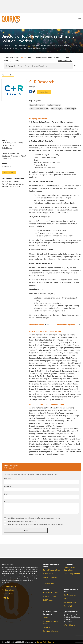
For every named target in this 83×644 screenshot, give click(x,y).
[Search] (45, 66)
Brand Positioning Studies (63, 340)
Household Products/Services (40, 439)
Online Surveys (66, 381)
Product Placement (70, 389)
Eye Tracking (51, 363)
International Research (71, 371)
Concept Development (47, 348)
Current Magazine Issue (52, 570)
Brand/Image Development (40, 342)
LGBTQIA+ (65, 439)
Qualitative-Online (44, 394)
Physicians (66, 447)
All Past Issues (48, 574)
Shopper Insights (42, 397)
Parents (32, 447)
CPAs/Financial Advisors (64, 413)
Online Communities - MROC (49, 381)
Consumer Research (45, 353)
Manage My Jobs (70, 602)
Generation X (42, 431)
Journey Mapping (36, 374)
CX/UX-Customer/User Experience (50, 345)
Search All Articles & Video (50, 579)
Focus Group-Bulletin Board (40, 366)
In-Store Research (54, 371)
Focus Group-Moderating (60, 366)
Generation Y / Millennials (57, 431)
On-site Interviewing (55, 379)
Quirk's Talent (69, 606)
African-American (66, 408)
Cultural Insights (71, 353)
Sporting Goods (64, 449)
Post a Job (68, 599)
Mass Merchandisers (62, 441)
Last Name (8, 486)
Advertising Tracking (54, 335)
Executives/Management (39, 426)
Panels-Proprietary (42, 386)
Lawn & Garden (75, 439)
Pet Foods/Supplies (43, 447)
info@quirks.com (69, 625)
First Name (8, 478)
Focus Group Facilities (72, 574)
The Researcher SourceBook (70, 569)
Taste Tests (54, 397)
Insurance (56, 439)
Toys (44, 454)
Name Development (66, 376)
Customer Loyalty (36, 355)
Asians (54, 410)
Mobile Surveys (52, 376)
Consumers (41, 421)
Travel (49, 454)
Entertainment (35, 423)
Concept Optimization (65, 348)
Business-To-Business (45, 413)
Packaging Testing (55, 384)
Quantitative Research (61, 394)
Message (7, 502)
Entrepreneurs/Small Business (53, 423)
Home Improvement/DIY (57, 436)
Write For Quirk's (49, 583)
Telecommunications (38, 452)
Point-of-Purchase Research (61, 386)
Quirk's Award (48, 600)
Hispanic (43, 436)
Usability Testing (57, 399)
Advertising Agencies (37, 408)
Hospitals (70, 436)
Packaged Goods (74, 444)
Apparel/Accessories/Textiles (40, 410)
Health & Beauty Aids (55, 434)
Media (32, 444)
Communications (44, 418)
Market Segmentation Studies (55, 374)
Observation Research (38, 379)
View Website (44, 92)
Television (51, 452)
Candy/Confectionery (37, 416)
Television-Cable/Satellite (65, 452)
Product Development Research (49, 389)
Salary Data (47, 627)
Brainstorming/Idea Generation (60, 337)
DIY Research (73, 355)
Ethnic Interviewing (57, 358)
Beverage (33, 413)
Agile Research (68, 335)
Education (59, 421)
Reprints (51, 642)
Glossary (46, 617)
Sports (73, 449)
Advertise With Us (8, 594)
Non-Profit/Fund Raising (45, 444)
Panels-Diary (67, 384)
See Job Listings (70, 595)
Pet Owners (56, 447)
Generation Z (73, 431)
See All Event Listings (51, 592)
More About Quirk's (9, 586)
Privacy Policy (42, 642)
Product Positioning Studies (40, 392)
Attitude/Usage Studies (38, 337)
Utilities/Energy (58, 454)
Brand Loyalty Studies (43, 340)
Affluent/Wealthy (52, 408)
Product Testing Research (61, 392)
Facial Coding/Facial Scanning (69, 363)
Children (69, 416)
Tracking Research (43, 399)
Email (6, 494)
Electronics (68, 421)
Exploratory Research (37, 363)
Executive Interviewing (67, 361)
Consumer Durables (59, 418)
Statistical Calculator (51, 631)
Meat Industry (76, 441)
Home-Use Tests (65, 368)
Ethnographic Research (49, 361)
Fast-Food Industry (56, 426)
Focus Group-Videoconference (47, 368)
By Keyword (10, 66)
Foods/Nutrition (58, 428)
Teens (79, 449)
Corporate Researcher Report (51, 622)
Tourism (38, 454)
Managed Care (36, 441)
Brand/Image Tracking (59, 342)
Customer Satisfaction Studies (55, 355)
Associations (63, 410)
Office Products (61, 444)
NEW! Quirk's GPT (65, 61)
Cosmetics (50, 421)
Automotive (73, 410)
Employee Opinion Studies (39, 358)
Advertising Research (37, 335)
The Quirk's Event (8, 590)
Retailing (53, 449)
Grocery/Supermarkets (38, 434)
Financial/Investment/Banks (40, 428)
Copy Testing (58, 353)
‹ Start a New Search (8, 75)
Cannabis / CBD (52, 416)
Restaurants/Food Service (39, 449)
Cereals (62, 416)
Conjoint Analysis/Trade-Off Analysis (49, 350)
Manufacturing (48, 441)
